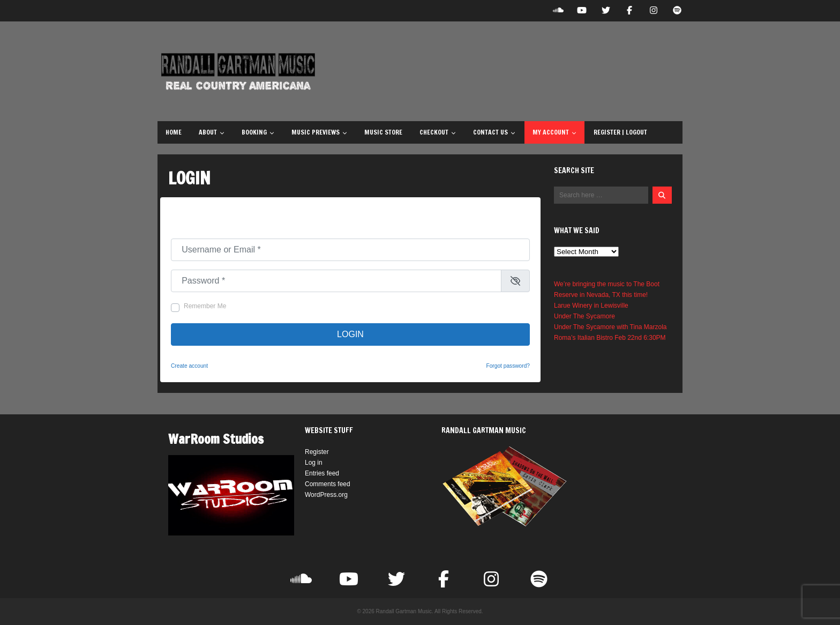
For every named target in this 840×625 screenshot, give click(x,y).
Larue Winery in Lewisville (591, 306)
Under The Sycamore (584, 316)
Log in (314, 463)
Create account (189, 366)
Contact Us (494, 132)
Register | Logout (620, 132)
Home (174, 132)
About (212, 132)
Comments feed (328, 484)
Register (317, 452)
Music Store (383, 132)
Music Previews (319, 132)
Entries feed (322, 473)
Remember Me (205, 306)
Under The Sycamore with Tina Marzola (610, 327)
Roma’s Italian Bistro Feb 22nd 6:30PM (610, 338)
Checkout (438, 132)
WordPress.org (326, 495)
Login (350, 334)
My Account (554, 132)
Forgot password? (508, 366)
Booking (258, 132)
